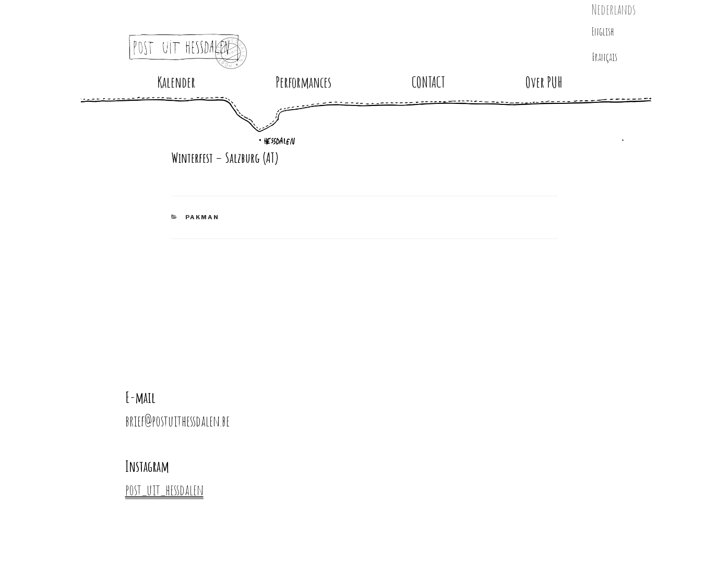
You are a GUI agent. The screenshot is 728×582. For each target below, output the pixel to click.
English (603, 32)
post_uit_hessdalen (164, 490)
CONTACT (428, 82)
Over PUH (544, 82)
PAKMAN (202, 217)
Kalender (176, 82)
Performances (303, 82)
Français (605, 57)
